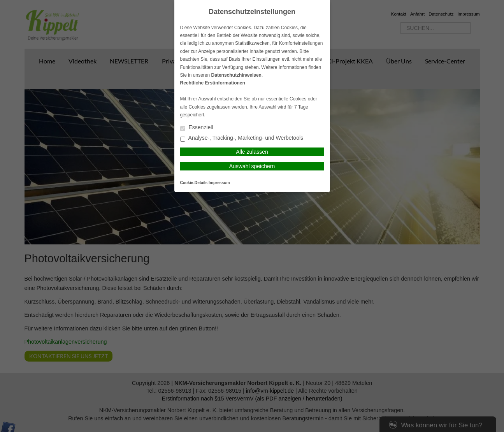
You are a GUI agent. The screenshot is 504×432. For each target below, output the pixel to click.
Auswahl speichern (252, 166)
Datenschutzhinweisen (236, 75)
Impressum (219, 183)
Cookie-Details (194, 183)
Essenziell (197, 128)
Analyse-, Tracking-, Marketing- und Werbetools (242, 138)
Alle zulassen (252, 152)
